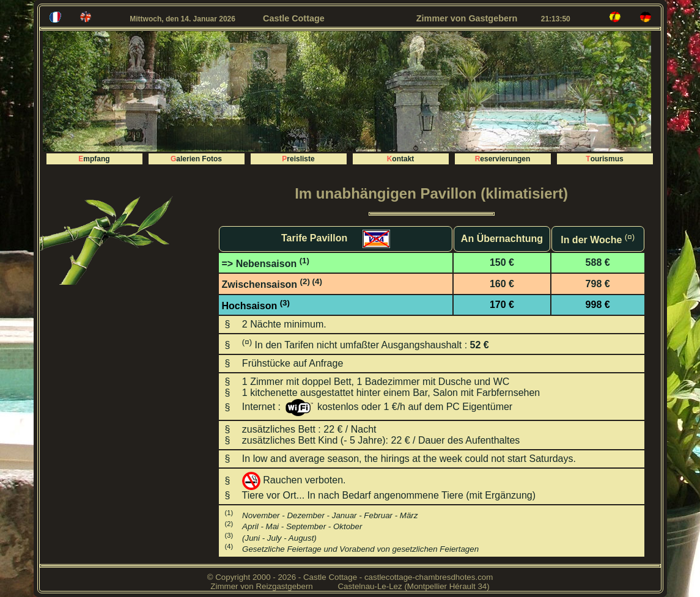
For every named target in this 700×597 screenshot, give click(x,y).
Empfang (94, 159)
